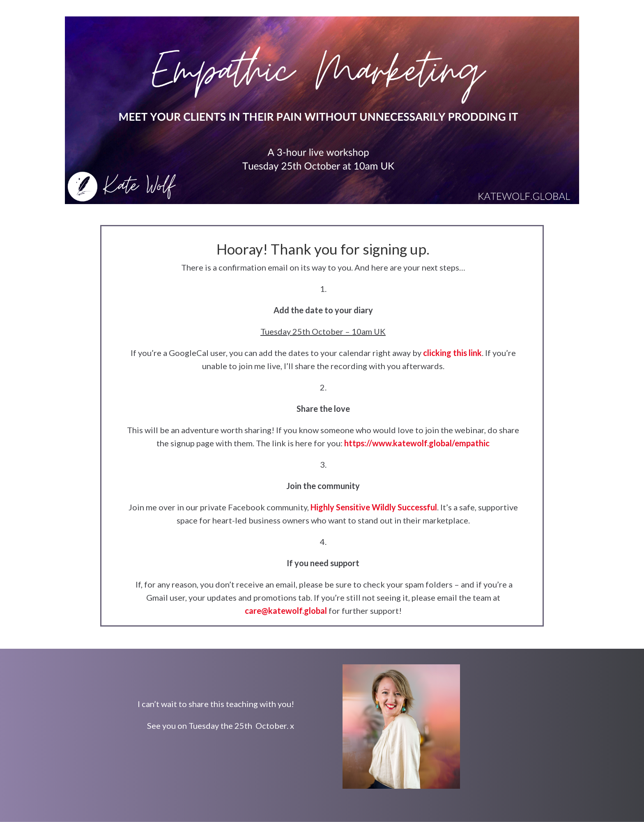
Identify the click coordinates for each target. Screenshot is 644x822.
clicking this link (452, 353)
